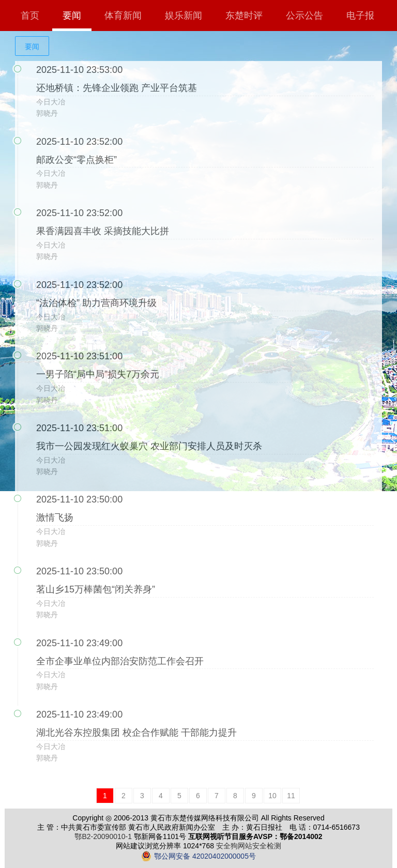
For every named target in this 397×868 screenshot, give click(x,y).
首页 (30, 16)
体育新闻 (123, 16)
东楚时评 (244, 16)
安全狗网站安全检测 (249, 846)
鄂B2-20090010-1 (103, 836)
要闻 (72, 16)
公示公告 (304, 16)
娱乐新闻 (184, 16)
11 (291, 796)
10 (272, 796)
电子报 (360, 16)
